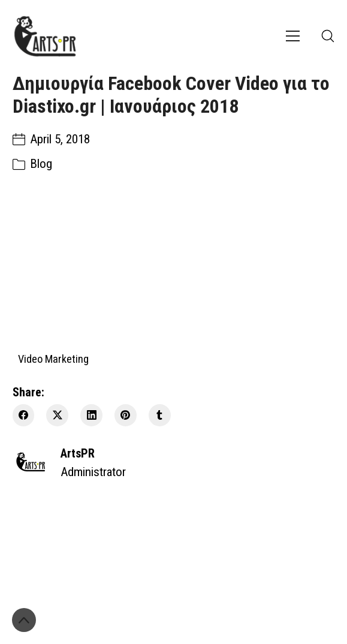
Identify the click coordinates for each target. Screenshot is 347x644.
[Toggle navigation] (293, 36)
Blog (41, 164)
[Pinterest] (126, 415)
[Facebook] (24, 415)
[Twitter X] (57, 415)
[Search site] (328, 36)
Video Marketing (53, 358)
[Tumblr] (160, 415)
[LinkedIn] (91, 415)
